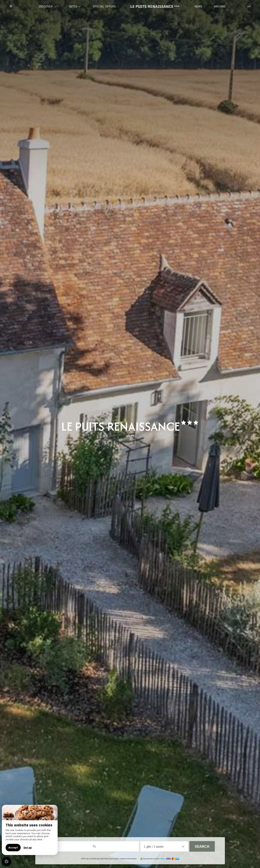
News (198, 6)
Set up (28, 848)
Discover (48, 6)
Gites (75, 6)
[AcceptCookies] (7, 861)
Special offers (104, 6)
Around (220, 6)
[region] (30, 830)
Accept (13, 848)
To (94, 846)
